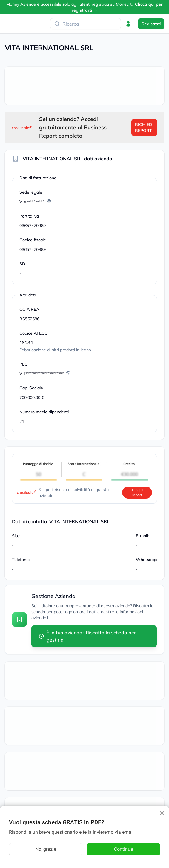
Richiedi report (137, 492)
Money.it (124, 4)
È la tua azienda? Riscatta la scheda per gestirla (87, 636)
